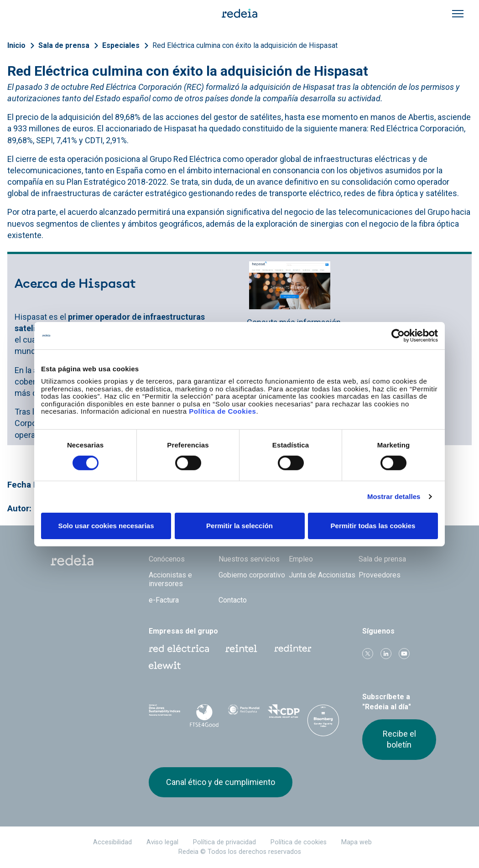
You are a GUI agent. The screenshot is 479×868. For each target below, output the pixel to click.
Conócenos (167, 559)
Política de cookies (299, 842)
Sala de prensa (64, 45)
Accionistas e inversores (170, 579)
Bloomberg (323, 723)
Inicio (16, 45)
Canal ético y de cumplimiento (221, 782)
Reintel (241, 649)
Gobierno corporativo (252, 575)
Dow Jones (165, 714)
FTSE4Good (204, 716)
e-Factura (164, 600)
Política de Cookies (222, 411)
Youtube (404, 654)
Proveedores (380, 575)
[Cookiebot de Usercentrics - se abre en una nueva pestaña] (398, 335)
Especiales (121, 45)
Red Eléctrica (179, 649)
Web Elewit (165, 665)
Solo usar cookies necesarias (106, 526)
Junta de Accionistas (322, 575)
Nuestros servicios (249, 559)
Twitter (368, 654)
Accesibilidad (112, 842)
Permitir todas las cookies (373, 526)
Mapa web (357, 842)
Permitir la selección (239, 526)
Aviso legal (162, 842)
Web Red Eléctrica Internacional (293, 649)
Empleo (301, 559)
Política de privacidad (224, 842)
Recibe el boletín (399, 739)
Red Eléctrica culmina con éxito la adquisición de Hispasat (245, 45)
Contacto (233, 600)
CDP (284, 714)
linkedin (386, 654)
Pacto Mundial (244, 714)
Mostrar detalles (394, 496)
